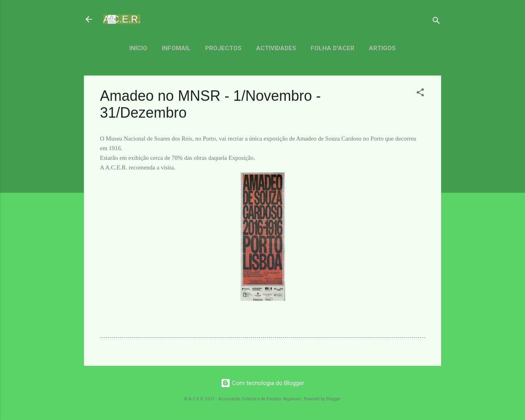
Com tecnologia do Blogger (262, 383)
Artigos (382, 48)
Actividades (276, 48)
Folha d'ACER (333, 48)
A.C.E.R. (122, 19)
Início (138, 48)
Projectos (223, 48)
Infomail (176, 48)
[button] (420, 94)
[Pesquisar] (436, 22)
